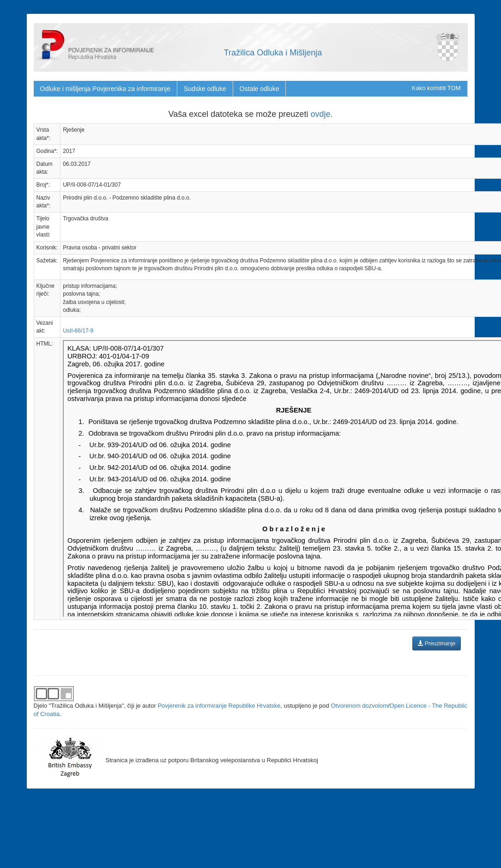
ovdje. (321, 114)
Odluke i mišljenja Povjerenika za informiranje (105, 89)
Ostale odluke (260, 89)
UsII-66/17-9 (78, 331)
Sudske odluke (205, 89)
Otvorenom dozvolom (359, 706)
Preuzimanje (436, 643)
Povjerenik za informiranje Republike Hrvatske (219, 706)
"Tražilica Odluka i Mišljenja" (87, 706)
